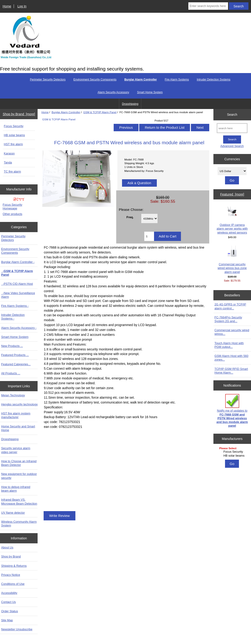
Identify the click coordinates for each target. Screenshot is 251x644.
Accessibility (9, 593)
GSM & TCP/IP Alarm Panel (100, 112)
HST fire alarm (13, 144)
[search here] (232, 128)
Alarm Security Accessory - (19, 328)
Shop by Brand (11, 556)
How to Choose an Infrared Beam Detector (19, 463)
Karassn (9, 153)
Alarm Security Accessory (113, 92)
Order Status (10, 611)
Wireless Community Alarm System (19, 524)
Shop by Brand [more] (19, 114)
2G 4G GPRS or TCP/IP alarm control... (230, 306)
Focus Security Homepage (13, 207)
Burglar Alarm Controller (66, 112)
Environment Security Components (95, 80)
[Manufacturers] (232, 452)
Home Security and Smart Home (18, 428)
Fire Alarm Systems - (15, 306)
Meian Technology (13, 395)
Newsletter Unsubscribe (17, 629)
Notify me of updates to (232, 411)
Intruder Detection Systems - (13, 317)
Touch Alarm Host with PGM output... (229, 345)
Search (232, 115)
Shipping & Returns (14, 566)
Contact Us (8, 602)
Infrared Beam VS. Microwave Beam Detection (19, 501)
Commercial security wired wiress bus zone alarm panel (232, 260)
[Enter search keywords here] (208, 6)
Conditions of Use (13, 584)
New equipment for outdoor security (19, 476)
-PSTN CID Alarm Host (17, 284)
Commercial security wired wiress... (232, 332)
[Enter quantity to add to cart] (149, 236)
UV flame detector (13, 513)
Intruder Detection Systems (214, 80)
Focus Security (14, 126)
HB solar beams (14, 135)
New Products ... (12, 346)
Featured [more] (232, 194)
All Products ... (11, 373)
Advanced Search (232, 146)
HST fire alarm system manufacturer (16, 415)
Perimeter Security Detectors (48, 80)
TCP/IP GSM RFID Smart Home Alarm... (231, 371)
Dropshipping (130, 104)
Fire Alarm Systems (177, 80)
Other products (13, 214)
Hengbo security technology (19, 404)
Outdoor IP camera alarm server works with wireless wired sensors (232, 220)
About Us (7, 547)
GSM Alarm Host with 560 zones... (232, 358)
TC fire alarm (13, 171)
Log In (22, 6)
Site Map (7, 620)
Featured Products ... (15, 355)
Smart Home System (150, 92)
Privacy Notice (11, 575)
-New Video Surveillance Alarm (18, 295)
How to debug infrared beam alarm (16, 489)
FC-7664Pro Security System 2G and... (228, 319)
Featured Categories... (16, 364)
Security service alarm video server (16, 450)
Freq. (130, 217)
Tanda (8, 162)
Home (7, 6)
